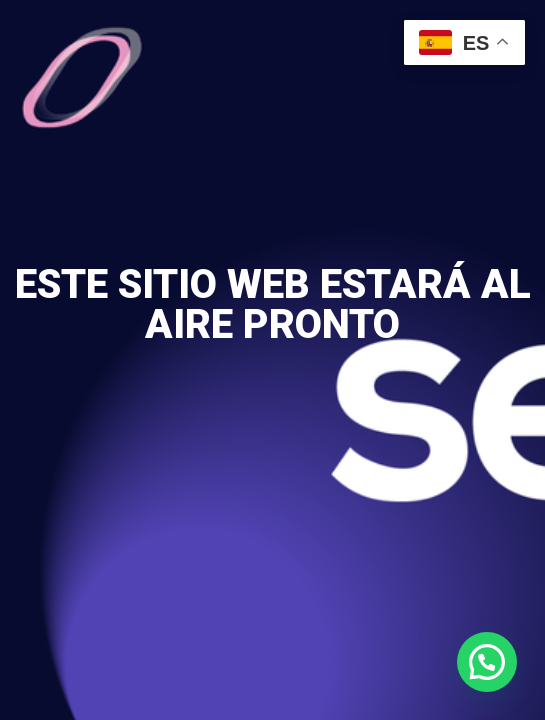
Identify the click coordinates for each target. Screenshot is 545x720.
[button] (487, 662)
